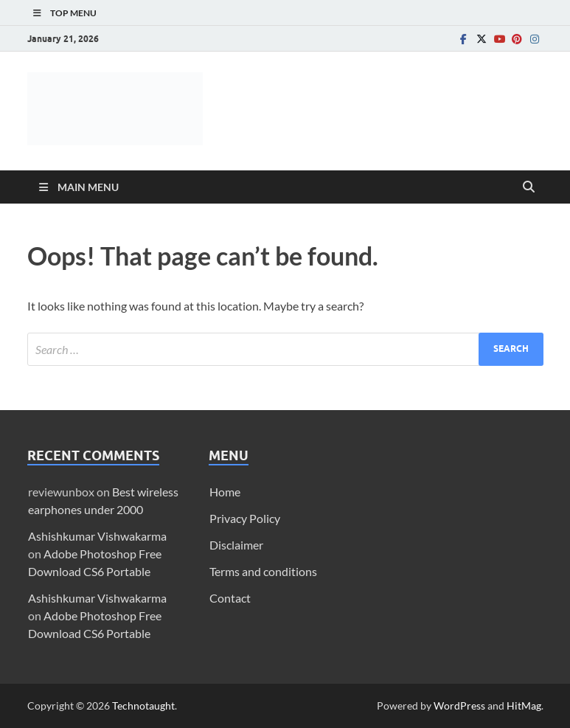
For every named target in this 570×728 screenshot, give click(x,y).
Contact (230, 598)
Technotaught (143, 706)
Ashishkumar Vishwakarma (97, 536)
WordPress (459, 706)
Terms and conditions (263, 571)
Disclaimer (236, 545)
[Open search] (529, 187)
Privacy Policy (245, 518)
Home (225, 492)
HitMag (524, 706)
